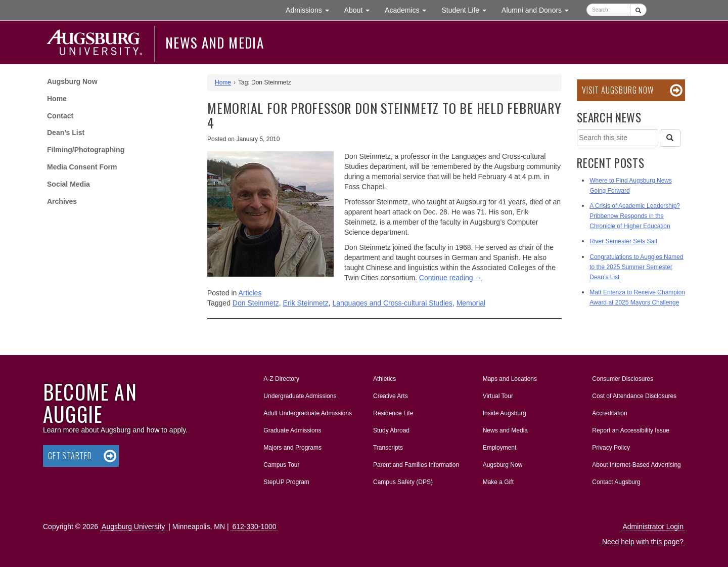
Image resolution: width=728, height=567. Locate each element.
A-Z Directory (281, 379)
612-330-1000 (254, 527)
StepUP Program (286, 482)
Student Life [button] (468, 9)
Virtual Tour (498, 396)
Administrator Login (653, 527)
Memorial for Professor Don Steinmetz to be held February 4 (384, 115)
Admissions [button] (311, 9)
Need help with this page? (643, 542)
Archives (62, 201)
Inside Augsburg (505, 413)
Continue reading (451, 278)
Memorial (471, 303)
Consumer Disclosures (623, 379)
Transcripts (388, 448)
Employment (500, 448)
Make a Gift (498, 482)
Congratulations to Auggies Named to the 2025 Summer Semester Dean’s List (636, 267)
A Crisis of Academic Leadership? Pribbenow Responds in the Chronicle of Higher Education (635, 216)
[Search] (670, 138)
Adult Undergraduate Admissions (308, 413)
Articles (250, 293)
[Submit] (638, 10)
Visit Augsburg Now (618, 90)
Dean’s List (66, 133)
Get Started (70, 456)
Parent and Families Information (416, 465)
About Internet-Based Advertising (636, 465)
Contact (60, 116)
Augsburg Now (72, 81)
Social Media (69, 184)
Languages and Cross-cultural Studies (392, 303)
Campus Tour (281, 465)
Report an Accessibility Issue (631, 430)
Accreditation (609, 413)
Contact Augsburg (616, 482)
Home (57, 99)
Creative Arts (391, 396)
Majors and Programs (292, 446)
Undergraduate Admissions (300, 396)
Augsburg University (133, 527)
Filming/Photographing (86, 150)
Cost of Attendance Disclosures (634, 396)
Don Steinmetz (256, 303)
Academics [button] (409, 9)
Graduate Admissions (292, 430)
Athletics (384, 379)
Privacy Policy (611, 448)
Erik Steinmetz (305, 303)
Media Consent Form (82, 167)
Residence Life (393, 413)
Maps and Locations (510, 379)
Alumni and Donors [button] (539, 9)
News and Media (215, 42)
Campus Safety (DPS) (403, 482)
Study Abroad (391, 430)
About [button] (361, 12)
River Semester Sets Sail (623, 241)
